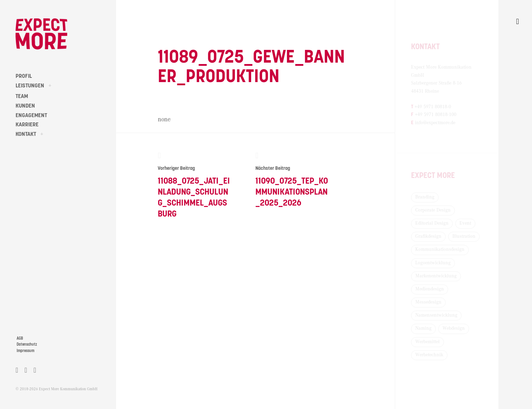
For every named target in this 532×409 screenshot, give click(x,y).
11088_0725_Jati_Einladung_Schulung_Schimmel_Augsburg (194, 185)
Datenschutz (27, 344)
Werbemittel (427, 342)
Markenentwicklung (436, 276)
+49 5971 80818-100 (436, 115)
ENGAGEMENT (31, 115)
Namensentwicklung (436, 315)
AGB (20, 338)
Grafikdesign (428, 236)
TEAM (22, 96)
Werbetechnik (429, 355)
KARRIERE (27, 125)
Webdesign (454, 328)
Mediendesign (430, 289)
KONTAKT (26, 134)
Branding (425, 197)
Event (465, 223)
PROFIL (24, 76)
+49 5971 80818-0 (433, 107)
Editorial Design (432, 223)
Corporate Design (433, 210)
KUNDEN (25, 106)
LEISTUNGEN (30, 86)
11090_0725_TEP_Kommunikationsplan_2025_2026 (292, 179)
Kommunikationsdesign (440, 249)
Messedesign (428, 302)
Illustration (464, 236)
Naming (423, 328)
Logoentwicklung (433, 263)
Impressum (25, 351)
